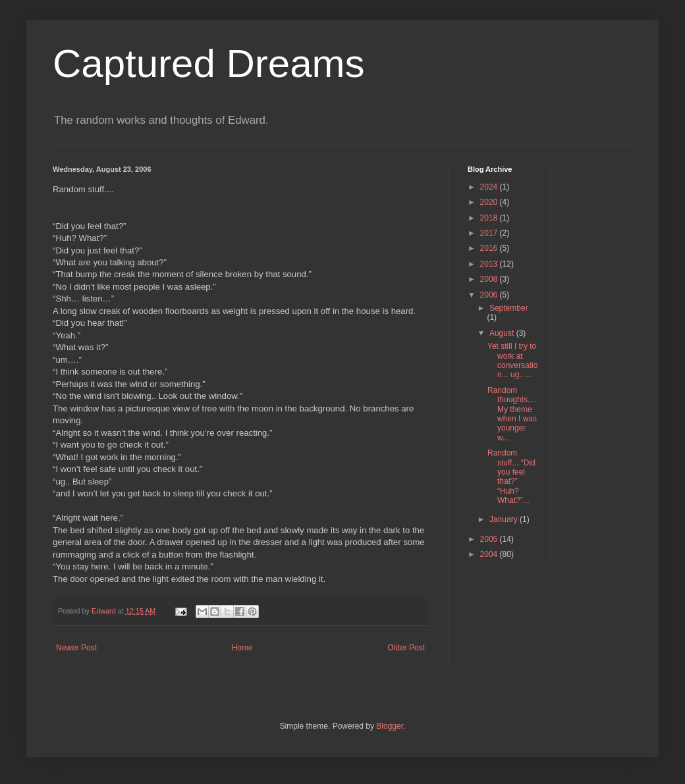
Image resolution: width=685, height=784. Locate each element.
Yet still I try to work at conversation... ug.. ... (512, 360)
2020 (490, 202)
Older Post (406, 648)
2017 (490, 233)
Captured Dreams (209, 64)
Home (242, 648)
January (505, 519)
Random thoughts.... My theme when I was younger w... (512, 414)
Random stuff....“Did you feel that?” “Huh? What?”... (511, 477)
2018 (490, 218)
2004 (490, 554)
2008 (490, 279)
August (503, 333)
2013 (490, 264)
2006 (490, 295)
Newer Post (76, 648)
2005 (490, 539)
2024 (490, 187)
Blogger (390, 726)
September (509, 308)
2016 (490, 248)
